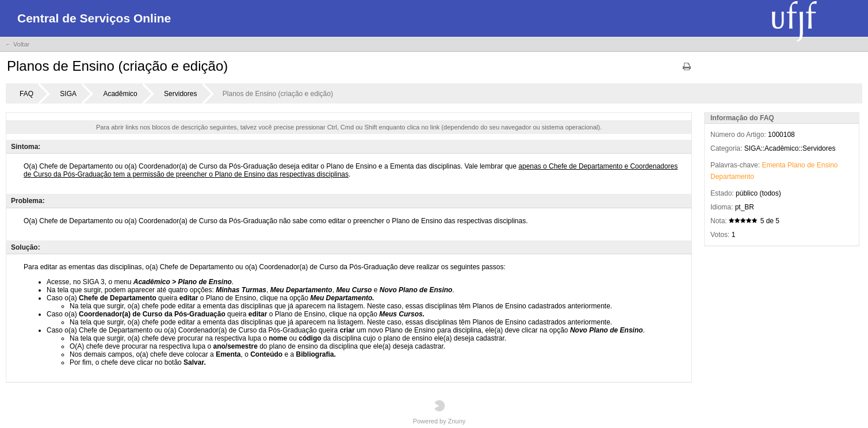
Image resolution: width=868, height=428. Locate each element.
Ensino (827, 165)
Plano (796, 165)
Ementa (773, 165)
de (811, 165)
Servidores (180, 94)
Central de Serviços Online (94, 18)
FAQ (26, 94)
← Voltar (17, 44)
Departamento (732, 177)
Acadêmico (120, 94)
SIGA (68, 94)
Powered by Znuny (439, 412)
